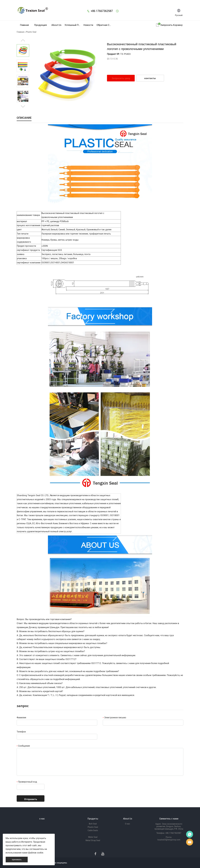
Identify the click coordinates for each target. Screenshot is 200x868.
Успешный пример (72, 25)
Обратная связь (104, 25)
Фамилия (21, 718)
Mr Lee (190, 842)
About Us (56, 25)
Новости (88, 25)
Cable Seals (93, 830)
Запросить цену (121, 78)
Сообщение (23, 746)
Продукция (40, 25)
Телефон (21, 732)
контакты (150, 78)
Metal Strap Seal (93, 840)
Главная (24, 25)
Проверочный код (27, 782)
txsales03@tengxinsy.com (169, 840)
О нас (127, 824)
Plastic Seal (31, 32)
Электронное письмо (114, 718)
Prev (23, 40)
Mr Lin (190, 834)
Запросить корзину (171, 25)
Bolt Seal (93, 824)
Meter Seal (93, 837)
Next (23, 106)
